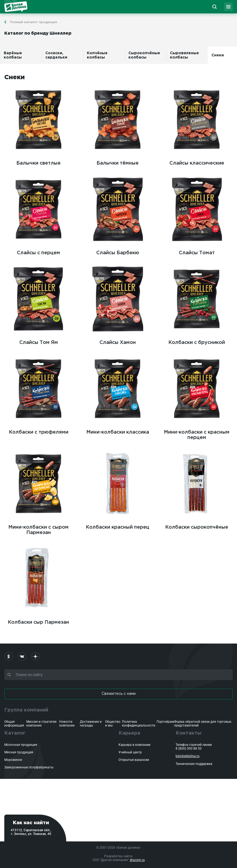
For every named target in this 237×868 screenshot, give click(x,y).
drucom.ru (137, 860)
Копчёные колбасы (97, 55)
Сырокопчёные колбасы (144, 55)
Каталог (15, 733)
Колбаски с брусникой (197, 305)
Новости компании (67, 724)
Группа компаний (26, 710)
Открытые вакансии (134, 760)
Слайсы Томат (197, 215)
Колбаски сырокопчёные (197, 489)
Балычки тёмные (118, 125)
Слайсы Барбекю (118, 215)
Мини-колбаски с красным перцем (197, 397)
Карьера (129, 733)
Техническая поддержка (194, 764)
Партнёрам (165, 722)
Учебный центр (130, 752)
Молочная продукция (21, 745)
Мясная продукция (19, 752)
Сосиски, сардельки (56, 55)
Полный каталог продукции (34, 22)
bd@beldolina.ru (188, 756)
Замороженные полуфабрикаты (29, 767)
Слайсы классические (197, 125)
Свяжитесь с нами (119, 694)
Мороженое (13, 760)
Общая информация (14, 724)
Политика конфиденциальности (139, 724)
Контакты (188, 733)
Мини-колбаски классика (118, 394)
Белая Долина (16, 7)
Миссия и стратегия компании (41, 724)
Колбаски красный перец (118, 489)
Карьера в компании (134, 745)
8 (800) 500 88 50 (189, 749)
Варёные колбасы (13, 55)
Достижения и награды (91, 724)
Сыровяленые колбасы (184, 55)
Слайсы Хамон (118, 305)
